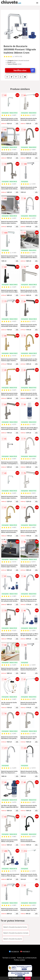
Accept (28, 978)
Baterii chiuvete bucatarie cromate (16, 933)
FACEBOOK (14, 952)
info (17, 123)
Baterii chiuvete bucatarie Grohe (15, 927)
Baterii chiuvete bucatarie (13, 939)
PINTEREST (25, 952)
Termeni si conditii (9, 958)
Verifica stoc (24, 70)
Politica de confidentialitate (27, 958)
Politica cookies (20, 960)
